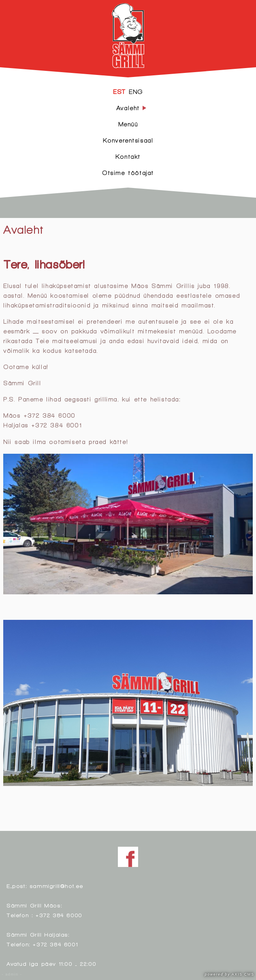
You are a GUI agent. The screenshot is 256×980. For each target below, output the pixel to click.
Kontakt (128, 157)
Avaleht (23, 229)
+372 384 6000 (59, 915)
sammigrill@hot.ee (57, 886)
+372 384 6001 (55, 944)
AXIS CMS (230, 974)
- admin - (12, 974)
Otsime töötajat (128, 173)
